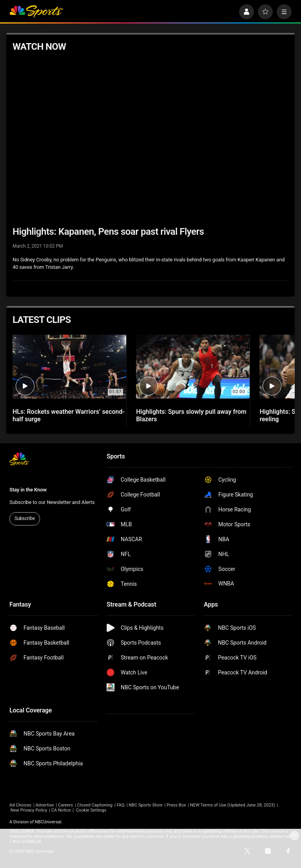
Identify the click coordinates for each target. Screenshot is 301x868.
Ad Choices (20, 805)
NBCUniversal (48, 822)
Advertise (45, 805)
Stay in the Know (28, 490)
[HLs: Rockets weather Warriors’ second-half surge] (69, 367)
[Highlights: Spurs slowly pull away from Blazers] (193, 367)
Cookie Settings (91, 810)
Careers (65, 805)
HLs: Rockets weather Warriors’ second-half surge (69, 415)
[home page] (36, 12)
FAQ (121, 805)
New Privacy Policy (29, 810)
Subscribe (25, 518)
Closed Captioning (95, 805)
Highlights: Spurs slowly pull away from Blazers (191, 415)
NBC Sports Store (145, 805)
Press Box (176, 805)
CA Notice (61, 810)
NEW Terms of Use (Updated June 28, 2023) (233, 805)
